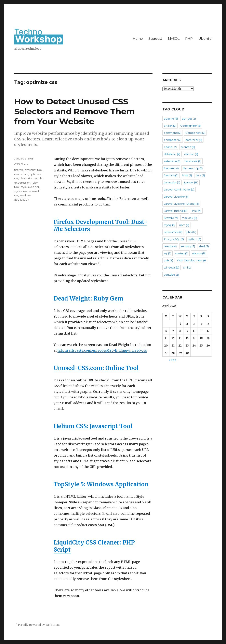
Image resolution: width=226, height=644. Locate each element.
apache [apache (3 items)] (171, 119)
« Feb (172, 360)
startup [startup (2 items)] (182, 253)
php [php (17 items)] (191, 232)
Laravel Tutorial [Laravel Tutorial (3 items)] (176, 211)
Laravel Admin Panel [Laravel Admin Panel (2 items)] (179, 189)
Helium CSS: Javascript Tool (93, 426)
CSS (17, 164)
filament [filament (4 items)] (171, 168)
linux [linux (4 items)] (196, 211)
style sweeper (30, 187)
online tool (21, 174)
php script (26, 178)
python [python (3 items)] (194, 239)
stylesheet (21, 191)
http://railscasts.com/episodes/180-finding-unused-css (102, 350)
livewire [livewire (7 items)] (171, 218)
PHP (189, 39)
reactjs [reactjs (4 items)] (170, 246)
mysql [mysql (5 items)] (170, 225)
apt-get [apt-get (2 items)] (189, 119)
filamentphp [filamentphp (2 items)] (193, 168)
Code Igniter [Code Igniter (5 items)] (190, 126)
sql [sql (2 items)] (168, 253)
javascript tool (33, 170)
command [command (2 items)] (173, 133)
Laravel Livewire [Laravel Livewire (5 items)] (176, 197)
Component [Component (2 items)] (195, 133)
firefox (18, 170)
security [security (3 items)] (188, 246)
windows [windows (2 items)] (171, 267)
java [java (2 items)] (200, 175)
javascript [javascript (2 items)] (172, 182)
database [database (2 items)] (172, 154)
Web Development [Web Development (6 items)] (192, 260)
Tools (24, 164)
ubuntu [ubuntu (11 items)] (199, 253)
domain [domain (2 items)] (191, 154)
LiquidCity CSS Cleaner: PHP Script (94, 546)
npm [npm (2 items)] (184, 225)
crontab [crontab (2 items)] (188, 147)
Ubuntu (205, 39)
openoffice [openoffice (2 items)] (173, 232)
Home (138, 39)
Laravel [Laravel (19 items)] (191, 182)
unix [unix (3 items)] (168, 260)
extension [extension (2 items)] (172, 161)
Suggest (155, 39)
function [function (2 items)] (171, 175)
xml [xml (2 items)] (187, 267)
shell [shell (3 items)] (204, 246)
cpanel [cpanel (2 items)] (170, 147)
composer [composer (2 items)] (173, 140)
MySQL (174, 39)
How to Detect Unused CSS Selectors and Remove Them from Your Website (75, 111)
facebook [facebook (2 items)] (193, 161)
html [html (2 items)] (187, 175)
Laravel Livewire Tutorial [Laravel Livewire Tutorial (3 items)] (181, 204)
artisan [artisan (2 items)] (170, 126)
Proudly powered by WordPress (39, 625)
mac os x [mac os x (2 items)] (189, 218)
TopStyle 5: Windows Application (101, 484)
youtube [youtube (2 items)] (171, 275)
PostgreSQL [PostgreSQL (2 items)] (174, 239)
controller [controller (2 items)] (194, 140)
